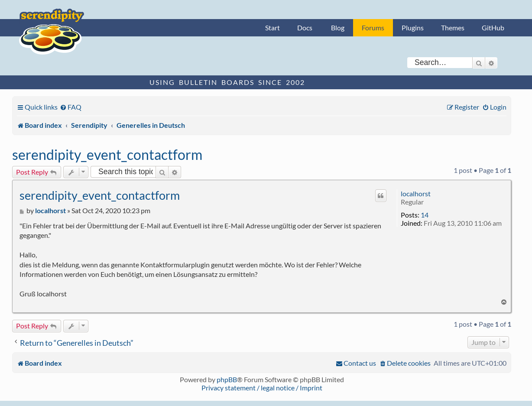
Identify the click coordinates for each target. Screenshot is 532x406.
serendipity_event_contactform (107, 154)
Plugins (413, 28)
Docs (305, 28)
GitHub (493, 28)
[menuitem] (71, 107)
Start (272, 28)
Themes (453, 28)
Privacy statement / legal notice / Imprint (262, 388)
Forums (373, 28)
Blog (338, 28)
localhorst (416, 193)
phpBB (227, 379)
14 (425, 215)
